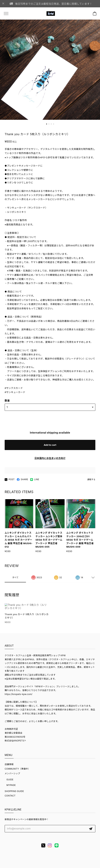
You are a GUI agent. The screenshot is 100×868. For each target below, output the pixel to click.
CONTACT (10, 796)
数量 (7, 401)
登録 (91, 829)
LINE (35, 480)
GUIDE (10, 780)
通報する (91, 480)
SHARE (23, 480)
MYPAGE (11, 785)
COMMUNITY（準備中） (17, 769)
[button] (47, 124)
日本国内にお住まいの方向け (50, 459)
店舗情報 (9, 764)
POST (10, 480)
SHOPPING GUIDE (14, 791)
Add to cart (50, 446)
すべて (15, 580)
